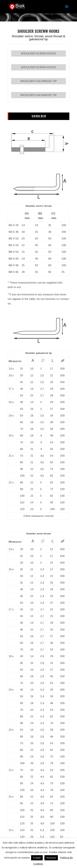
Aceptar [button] (37, 858)
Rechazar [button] (51, 858)
